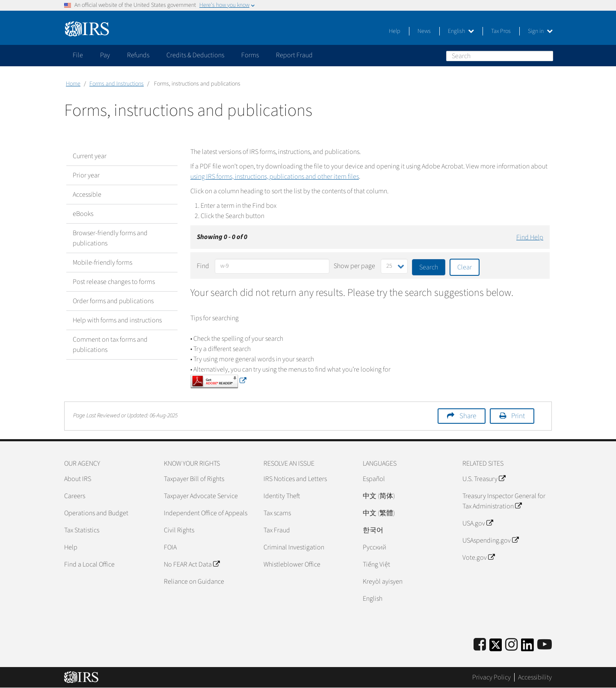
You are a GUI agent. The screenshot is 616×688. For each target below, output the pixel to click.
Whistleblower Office (292, 564)
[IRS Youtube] (545, 645)
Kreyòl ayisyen (383, 582)
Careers (75, 496)
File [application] (78, 55)
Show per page (354, 266)
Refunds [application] (138, 55)
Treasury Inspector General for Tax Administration (504, 501)
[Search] (500, 56)
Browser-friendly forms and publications (110, 238)
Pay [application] (105, 55)
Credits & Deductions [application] (195, 55)
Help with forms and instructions (117, 320)
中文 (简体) (379, 496)
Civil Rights (179, 530)
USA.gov (478, 523)
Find (203, 266)
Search (546, 56)
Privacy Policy (492, 677)
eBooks (83, 214)
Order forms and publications (113, 301)
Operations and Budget (96, 513)
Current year (90, 156)
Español (374, 479)
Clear (465, 267)
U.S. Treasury (484, 479)
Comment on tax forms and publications (110, 345)
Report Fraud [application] (294, 55)
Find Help (530, 237)
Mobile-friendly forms (102, 263)
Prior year (86, 175)
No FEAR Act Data (192, 564)
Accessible (87, 195)
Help (395, 31)
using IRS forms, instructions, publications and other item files (275, 177)
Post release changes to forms (114, 282)
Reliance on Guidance (194, 582)
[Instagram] (511, 645)
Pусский (375, 547)
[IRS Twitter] (496, 648)
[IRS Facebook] (480, 645)
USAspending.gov (490, 540)
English (461, 31)
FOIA (170, 547)
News (424, 31)
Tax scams (277, 513)
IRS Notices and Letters (295, 479)
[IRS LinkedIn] (527, 648)
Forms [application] (250, 55)
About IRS (78, 479)
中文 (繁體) (379, 513)
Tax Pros (501, 31)
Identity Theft (282, 496)
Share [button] (468, 416)
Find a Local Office (89, 564)
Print (518, 416)
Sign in (540, 31)
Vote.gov (478, 558)
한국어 (373, 530)
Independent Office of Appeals (206, 513)
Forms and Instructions (117, 84)
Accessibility (535, 677)
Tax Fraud (277, 530)
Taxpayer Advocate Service (201, 496)
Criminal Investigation (294, 547)
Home (73, 84)
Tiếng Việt (376, 564)
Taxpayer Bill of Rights (194, 479)
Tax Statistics (82, 530)
